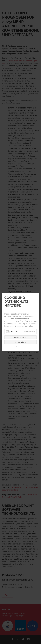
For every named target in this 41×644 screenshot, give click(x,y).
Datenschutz (20, 347)
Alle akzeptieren (20, 342)
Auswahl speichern (21, 337)
